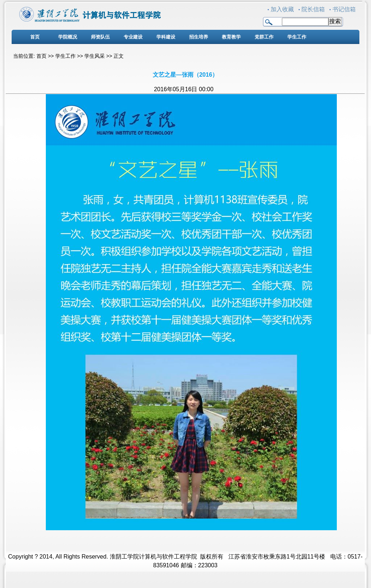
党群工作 (264, 37)
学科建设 (166, 37)
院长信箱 (313, 9)
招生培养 (199, 37)
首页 (35, 37)
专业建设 (133, 37)
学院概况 (68, 37)
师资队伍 (100, 37)
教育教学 (231, 37)
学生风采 (95, 56)
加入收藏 (282, 9)
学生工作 (297, 37)
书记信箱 (344, 9)
